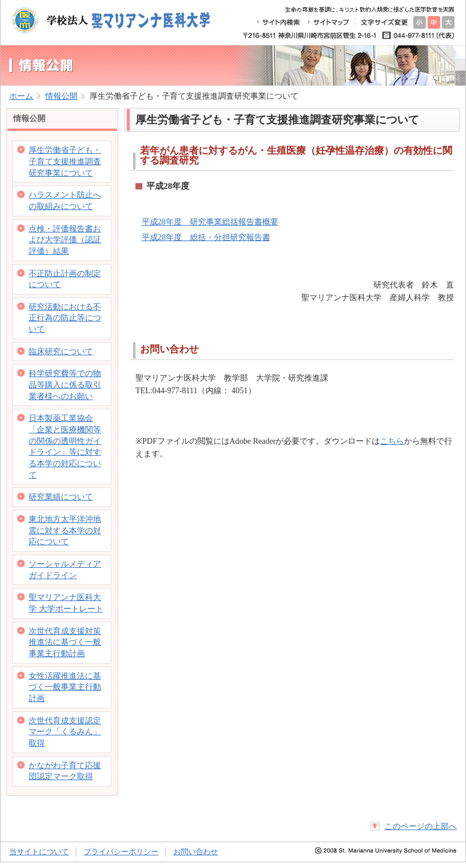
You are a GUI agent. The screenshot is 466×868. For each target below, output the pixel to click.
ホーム (21, 96)
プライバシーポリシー (121, 852)
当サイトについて (39, 852)
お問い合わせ (196, 852)
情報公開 (61, 96)
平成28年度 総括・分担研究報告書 (206, 237)
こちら (392, 441)
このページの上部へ (421, 826)
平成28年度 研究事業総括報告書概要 (210, 222)
